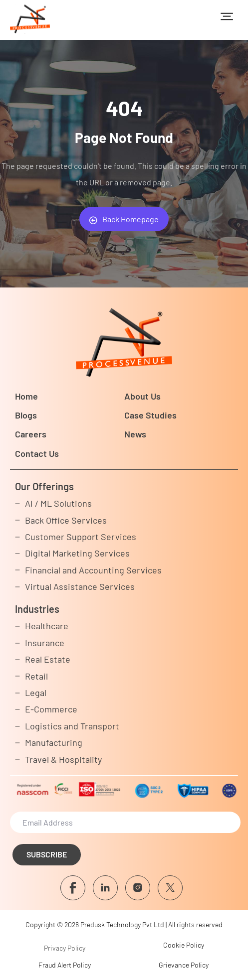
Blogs (26, 415)
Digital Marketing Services (77, 553)
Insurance (45, 643)
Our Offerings (44, 486)
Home (26, 396)
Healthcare (47, 626)
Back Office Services (66, 520)
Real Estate (48, 659)
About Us (142, 396)
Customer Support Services (81, 537)
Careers (31, 434)
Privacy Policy (65, 948)
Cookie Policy (184, 945)
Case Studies (150, 415)
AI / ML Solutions (58, 503)
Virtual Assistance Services (80, 586)
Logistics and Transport (72, 726)
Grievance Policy (184, 965)
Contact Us (37, 453)
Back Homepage (124, 219)
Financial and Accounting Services (93, 570)
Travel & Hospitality (63, 759)
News (135, 434)
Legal (36, 693)
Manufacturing (54, 742)
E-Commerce (51, 709)
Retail (36, 676)
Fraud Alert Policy (65, 965)
